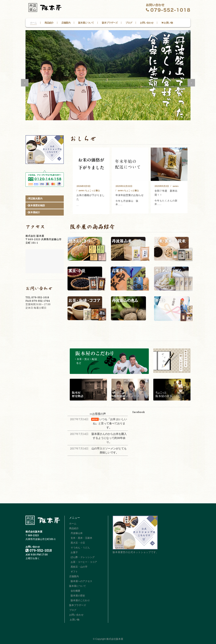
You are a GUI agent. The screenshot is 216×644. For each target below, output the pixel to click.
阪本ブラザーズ (78, 605)
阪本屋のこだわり (80, 600)
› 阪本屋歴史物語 (36, 205)
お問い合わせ (76, 615)
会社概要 (75, 591)
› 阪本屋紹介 (33, 212)
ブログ (73, 610)
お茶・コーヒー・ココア (84, 562)
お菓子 (74, 552)
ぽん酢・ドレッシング (83, 557)
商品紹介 (74, 528)
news (81, 190)
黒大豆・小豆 (78, 543)
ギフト (74, 572)
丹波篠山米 (77, 533)
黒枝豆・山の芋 (79, 567)
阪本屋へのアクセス (81, 581)
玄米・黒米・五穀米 (81, 538)
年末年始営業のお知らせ (130, 195)
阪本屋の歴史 (78, 596)
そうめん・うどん (80, 548)
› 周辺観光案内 (35, 199)
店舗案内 (74, 576)
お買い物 (74, 620)
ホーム (73, 524)
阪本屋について (78, 586)
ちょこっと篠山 (92, 190)
